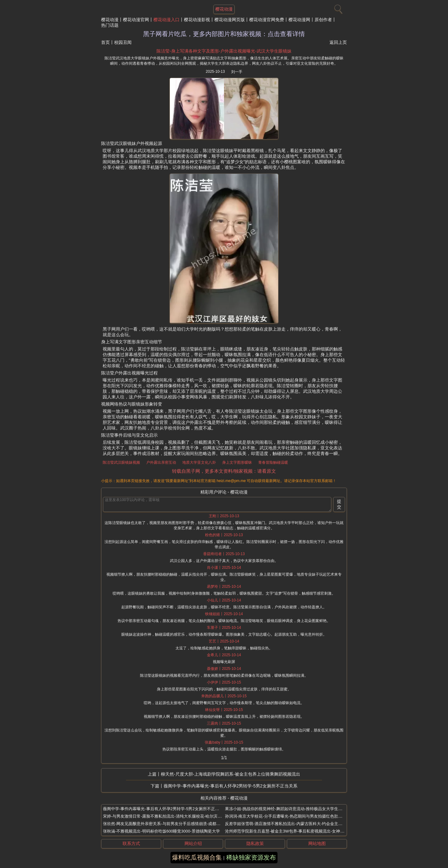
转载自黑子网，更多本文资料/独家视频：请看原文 (224, 471)
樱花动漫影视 (197, 20)
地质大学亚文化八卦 (199, 462)
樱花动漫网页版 (230, 20)
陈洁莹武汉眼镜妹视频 (121, 462)
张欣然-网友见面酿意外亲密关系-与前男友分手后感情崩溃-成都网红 (164, 824)
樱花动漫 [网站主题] (224, 9)
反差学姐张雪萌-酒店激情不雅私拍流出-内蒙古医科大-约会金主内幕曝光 (290, 824)
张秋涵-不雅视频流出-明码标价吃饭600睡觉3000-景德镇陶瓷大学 (161, 831)
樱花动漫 (110, 20)
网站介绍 (193, 843)
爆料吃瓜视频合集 (197, 857)
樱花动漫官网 (136, 20)
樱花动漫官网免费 (267, 20)
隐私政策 (255, 843)
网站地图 (317, 843)
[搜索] (338, 8)
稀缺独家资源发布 (251, 857)
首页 (105, 42)
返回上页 (338, 42)
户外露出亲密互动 (161, 462)
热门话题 (110, 25)
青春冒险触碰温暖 (273, 462)
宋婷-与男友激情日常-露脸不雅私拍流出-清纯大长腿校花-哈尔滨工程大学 (168, 816)
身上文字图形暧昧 (237, 462)
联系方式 (131, 843)
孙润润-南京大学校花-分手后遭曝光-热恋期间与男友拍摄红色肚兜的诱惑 (290, 816)
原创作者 (323, 20)
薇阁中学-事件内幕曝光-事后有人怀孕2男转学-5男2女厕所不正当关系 (230, 786)
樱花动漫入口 (166, 20)
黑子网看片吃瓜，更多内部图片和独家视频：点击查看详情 (224, 34)
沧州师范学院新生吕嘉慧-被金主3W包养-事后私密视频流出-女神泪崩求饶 (291, 831)
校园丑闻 (123, 42)
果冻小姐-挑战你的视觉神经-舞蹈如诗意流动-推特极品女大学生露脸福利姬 (292, 809)
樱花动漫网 (299, 20)
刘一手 (237, 72)
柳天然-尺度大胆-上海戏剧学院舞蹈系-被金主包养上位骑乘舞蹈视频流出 (231, 774)
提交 (339, 504)
